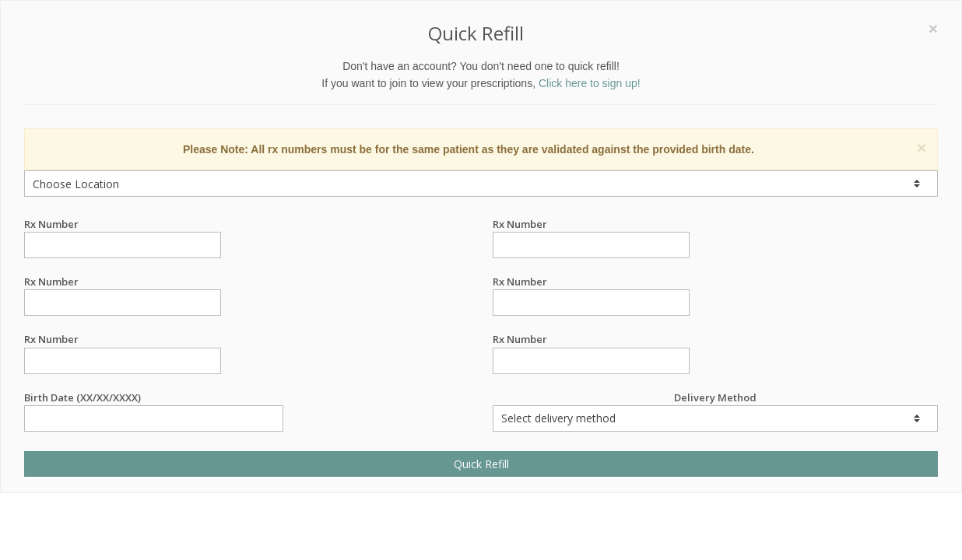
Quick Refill (481, 464)
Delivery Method (715, 411)
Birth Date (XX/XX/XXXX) (154, 398)
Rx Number (123, 224)
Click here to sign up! (590, 83)
